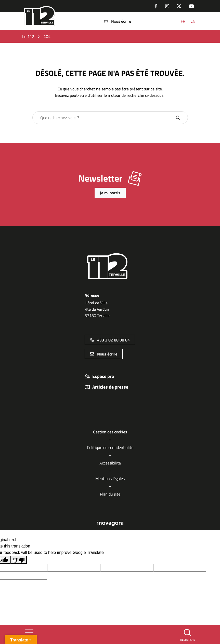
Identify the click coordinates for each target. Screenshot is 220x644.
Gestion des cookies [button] (110, 432)
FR (183, 21)
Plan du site (110, 494)
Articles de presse (110, 387)
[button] (188, 635)
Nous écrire (118, 21)
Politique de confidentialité (110, 447)
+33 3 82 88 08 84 (110, 340)
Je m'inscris (110, 193)
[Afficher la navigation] (29, 634)
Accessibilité (110, 463)
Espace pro (103, 376)
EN (193, 21)
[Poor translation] (19, 560)
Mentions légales (110, 478)
